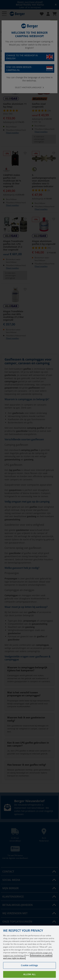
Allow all (29, 974)
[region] (29, 953)
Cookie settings (29, 965)
